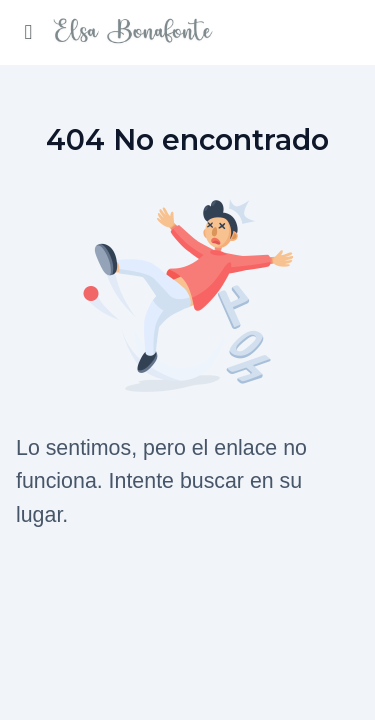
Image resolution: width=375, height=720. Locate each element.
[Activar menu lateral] (28, 32)
